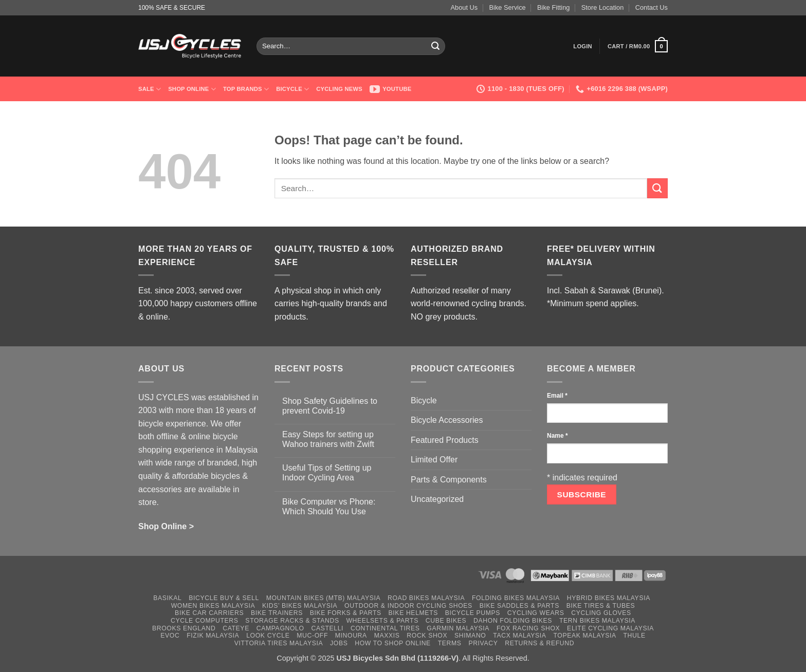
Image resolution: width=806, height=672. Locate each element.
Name (557, 436)
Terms (450, 643)
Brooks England (184, 628)
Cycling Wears (536, 613)
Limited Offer (434, 460)
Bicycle (292, 89)
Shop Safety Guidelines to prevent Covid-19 (330, 406)
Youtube (391, 89)
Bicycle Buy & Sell (224, 598)
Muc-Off (312, 636)
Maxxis (387, 636)
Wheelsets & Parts (382, 621)
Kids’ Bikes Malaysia (300, 606)
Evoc (170, 636)
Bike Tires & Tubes (601, 606)
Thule (635, 636)
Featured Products (445, 440)
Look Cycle (268, 636)
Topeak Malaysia (584, 636)
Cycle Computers (205, 621)
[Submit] (436, 46)
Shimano (470, 636)
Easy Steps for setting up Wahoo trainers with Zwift (328, 439)
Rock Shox (427, 636)
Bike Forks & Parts (346, 613)
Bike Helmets (413, 613)
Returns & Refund (539, 643)
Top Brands (246, 89)
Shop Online (192, 89)
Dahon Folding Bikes (513, 621)
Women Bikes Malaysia (213, 606)
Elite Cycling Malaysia (610, 628)
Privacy (483, 643)
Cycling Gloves (601, 613)
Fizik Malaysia (213, 636)
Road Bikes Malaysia (426, 598)
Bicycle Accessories (447, 420)
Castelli (327, 628)
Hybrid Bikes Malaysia (609, 598)
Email (557, 396)
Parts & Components (449, 480)
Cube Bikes (446, 621)
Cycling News (339, 89)
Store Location (603, 7)
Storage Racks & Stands (292, 621)
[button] (583, 46)
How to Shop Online (393, 643)
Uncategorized (437, 499)
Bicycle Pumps (473, 613)
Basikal (167, 598)
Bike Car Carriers (209, 613)
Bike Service (508, 7)
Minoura (351, 636)
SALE (150, 89)
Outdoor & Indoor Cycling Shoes (408, 606)
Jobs (339, 643)
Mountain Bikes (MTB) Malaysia (324, 598)
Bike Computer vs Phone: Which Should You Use (329, 507)
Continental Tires (385, 628)
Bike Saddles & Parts (519, 606)
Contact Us (652, 7)
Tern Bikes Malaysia (597, 621)
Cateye (236, 628)
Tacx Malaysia (519, 636)
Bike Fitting (553, 7)
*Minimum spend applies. (593, 303)
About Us (464, 7)
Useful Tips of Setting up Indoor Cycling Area (327, 473)
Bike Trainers (277, 613)
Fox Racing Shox (528, 628)
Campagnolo (280, 628)
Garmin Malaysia (458, 628)
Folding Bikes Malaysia (516, 598)
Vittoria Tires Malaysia (279, 643)
